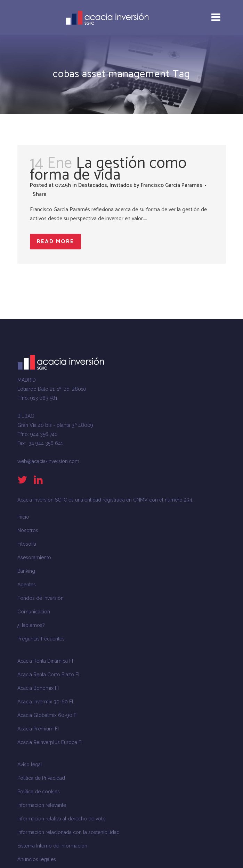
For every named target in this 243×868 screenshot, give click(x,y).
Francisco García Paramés (172, 185)
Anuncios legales (37, 859)
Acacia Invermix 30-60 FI (45, 702)
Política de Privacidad (41, 778)
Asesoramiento (34, 557)
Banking (26, 571)
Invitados (121, 185)
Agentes (27, 585)
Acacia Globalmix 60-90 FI (47, 715)
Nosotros (28, 530)
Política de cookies (39, 792)
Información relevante (42, 805)
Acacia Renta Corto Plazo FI (48, 675)
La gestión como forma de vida (108, 169)
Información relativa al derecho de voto (62, 819)
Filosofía (27, 544)
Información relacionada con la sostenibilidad (68, 832)
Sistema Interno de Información (52, 846)
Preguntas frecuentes (41, 639)
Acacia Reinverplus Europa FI (50, 742)
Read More (55, 242)
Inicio (23, 517)
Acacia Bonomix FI (38, 688)
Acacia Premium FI (38, 729)
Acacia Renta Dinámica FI (45, 661)
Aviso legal (30, 764)
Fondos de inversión (40, 598)
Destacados (93, 185)
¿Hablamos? (31, 625)
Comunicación (34, 612)
